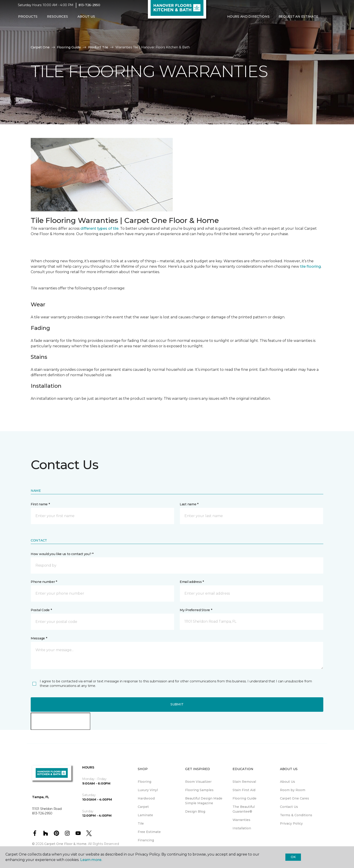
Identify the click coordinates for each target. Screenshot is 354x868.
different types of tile (99, 228)
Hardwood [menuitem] (146, 798)
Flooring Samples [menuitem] (199, 790)
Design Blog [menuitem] (195, 811)
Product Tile (98, 47)
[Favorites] (332, 20)
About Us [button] (86, 20)
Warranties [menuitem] (241, 820)
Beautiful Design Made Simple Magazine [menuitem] (204, 801)
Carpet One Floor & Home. (66, 844)
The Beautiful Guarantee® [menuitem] (244, 809)
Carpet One (40, 47)
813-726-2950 (89, 8)
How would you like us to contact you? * (62, 554)
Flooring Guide (69, 47)
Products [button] (28, 20)
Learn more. (91, 860)
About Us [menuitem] (288, 782)
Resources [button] (57, 20)
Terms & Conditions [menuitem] (296, 815)
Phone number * (44, 582)
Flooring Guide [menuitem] (245, 798)
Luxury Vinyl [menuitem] (148, 790)
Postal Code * (41, 610)
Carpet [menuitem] (143, 807)
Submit (177, 704)
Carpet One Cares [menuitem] (295, 798)
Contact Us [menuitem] (289, 807)
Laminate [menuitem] (145, 815)
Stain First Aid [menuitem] (244, 790)
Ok (293, 857)
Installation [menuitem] (242, 828)
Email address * (192, 582)
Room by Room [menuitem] (293, 790)
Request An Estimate (298, 20)
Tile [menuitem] (141, 823)
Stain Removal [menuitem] (244, 782)
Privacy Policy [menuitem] (291, 823)
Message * (39, 638)
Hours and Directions (248, 20)
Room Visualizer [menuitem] (198, 782)
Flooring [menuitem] (144, 782)
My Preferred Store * (196, 610)
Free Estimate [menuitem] (149, 832)
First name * (40, 504)
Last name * (189, 504)
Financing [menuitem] (146, 840)
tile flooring (310, 266)
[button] (326, 20)
